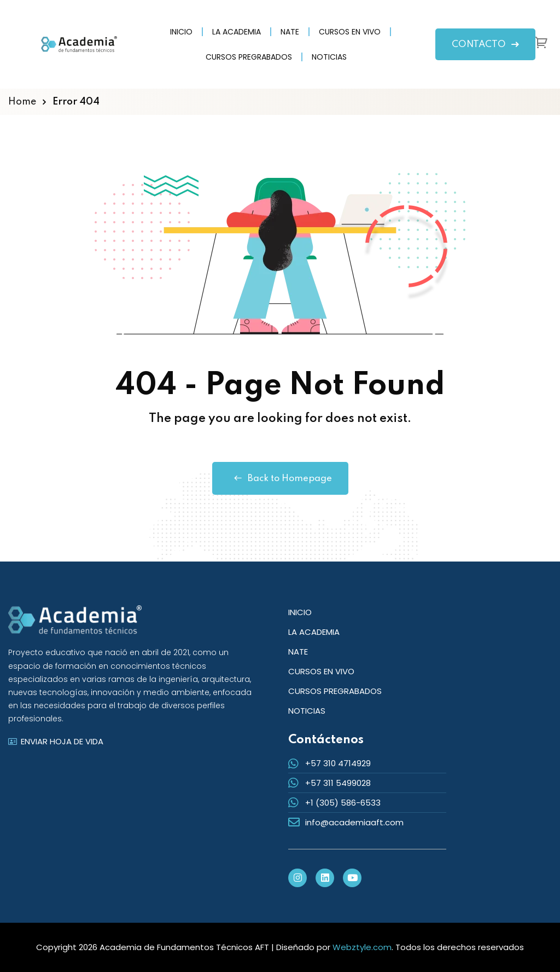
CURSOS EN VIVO (350, 32)
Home (22, 102)
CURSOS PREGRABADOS (249, 57)
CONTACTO (485, 45)
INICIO (181, 32)
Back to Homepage (280, 478)
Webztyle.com (362, 947)
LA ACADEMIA (237, 32)
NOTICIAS (329, 57)
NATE (290, 32)
